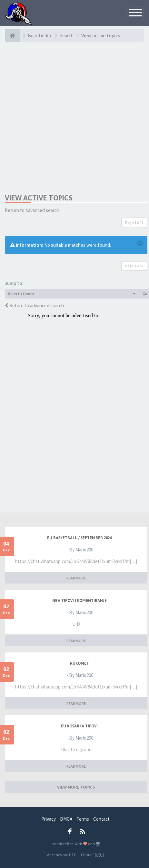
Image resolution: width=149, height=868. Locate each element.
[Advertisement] (73, 118)
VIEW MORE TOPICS (76, 787)
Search (67, 36)
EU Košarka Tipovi (79, 726)
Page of (134, 222)
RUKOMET (79, 663)
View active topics (101, 36)
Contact (101, 819)
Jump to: (14, 283)
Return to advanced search (32, 210)
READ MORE (76, 578)
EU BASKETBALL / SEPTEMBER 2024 (79, 538)
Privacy (49, 819)
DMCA (66, 819)
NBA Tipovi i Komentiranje (79, 601)
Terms (83, 819)
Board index (40, 36)
